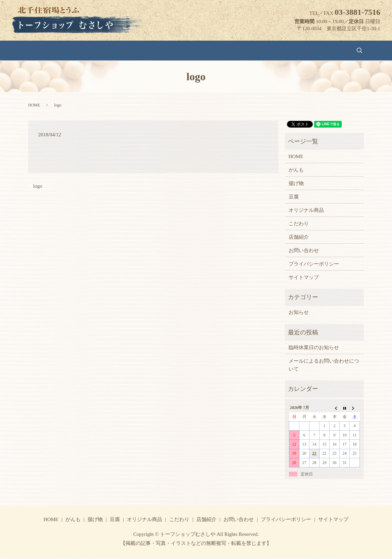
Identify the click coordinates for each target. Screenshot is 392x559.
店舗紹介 (255, 51)
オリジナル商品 (187, 51)
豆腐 (155, 51)
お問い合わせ (291, 51)
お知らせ (299, 314)
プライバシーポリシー (314, 265)
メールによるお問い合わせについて (324, 366)
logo (38, 187)
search (319, 51)
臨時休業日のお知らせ (314, 348)
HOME (82, 51)
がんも (107, 51)
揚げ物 (132, 51)
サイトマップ (304, 278)
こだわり (225, 51)
